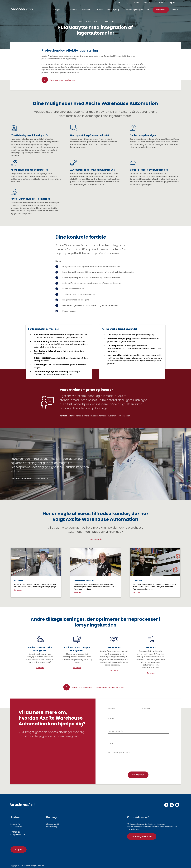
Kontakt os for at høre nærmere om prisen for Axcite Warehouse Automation (95, 416)
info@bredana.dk (18, 834)
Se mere (40, 668)
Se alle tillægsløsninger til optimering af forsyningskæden (98, 687)
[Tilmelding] (138, 775)
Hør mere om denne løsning (62, 80)
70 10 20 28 (15, 832)
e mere (115, 670)
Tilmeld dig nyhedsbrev (142, 836)
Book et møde (95, 539)
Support (19, 849)
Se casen (18, 590)
